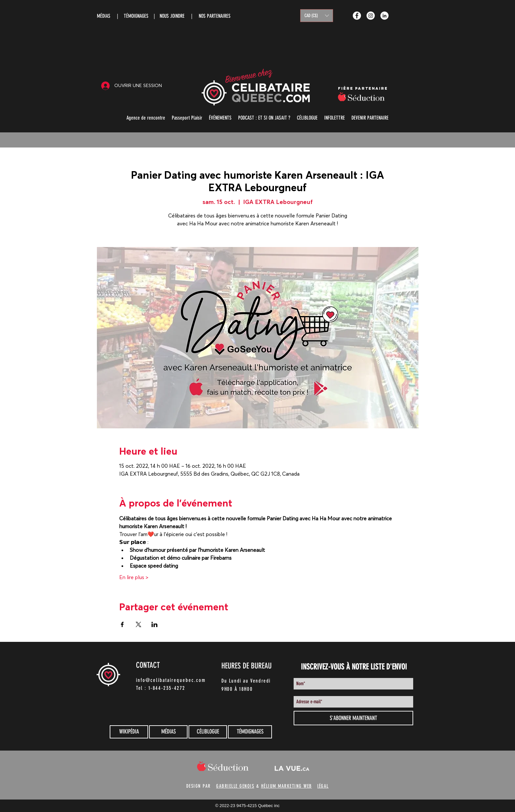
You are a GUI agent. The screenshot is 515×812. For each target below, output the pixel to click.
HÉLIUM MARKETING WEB (287, 786)
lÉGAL (323, 786)
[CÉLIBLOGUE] (208, 732)
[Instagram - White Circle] (371, 16)
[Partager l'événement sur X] (138, 624)
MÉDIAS (104, 16)
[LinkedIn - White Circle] (384, 16)
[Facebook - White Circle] (357, 16)
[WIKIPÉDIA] (129, 732)
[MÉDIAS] (168, 732)
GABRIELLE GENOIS (235, 786)
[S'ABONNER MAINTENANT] (353, 718)
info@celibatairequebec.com (171, 680)
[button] (317, 16)
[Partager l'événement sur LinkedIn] (155, 624)
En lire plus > (134, 577)
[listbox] (317, 16)
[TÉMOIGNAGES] (250, 732)
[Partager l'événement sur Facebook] (122, 624)
